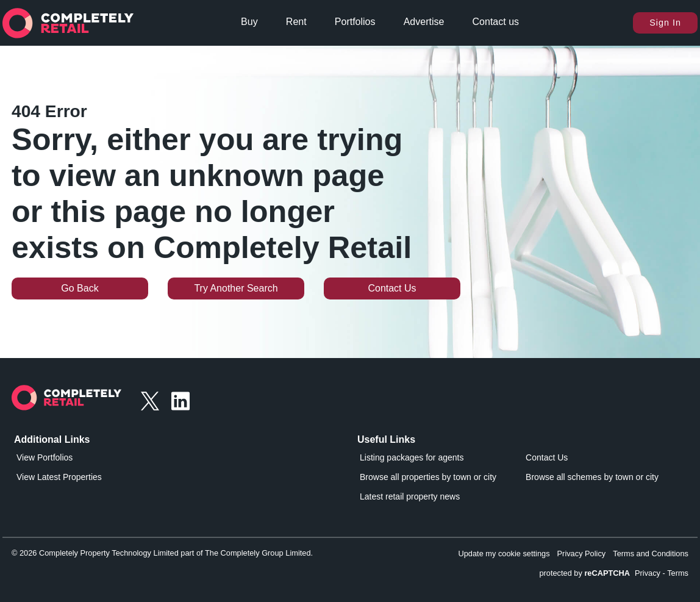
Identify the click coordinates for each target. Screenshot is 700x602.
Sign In (665, 23)
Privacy (648, 573)
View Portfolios (45, 457)
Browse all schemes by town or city (592, 477)
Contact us (496, 22)
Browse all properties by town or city (428, 477)
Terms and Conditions (651, 554)
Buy (249, 22)
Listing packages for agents (412, 457)
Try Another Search (236, 288)
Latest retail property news (410, 496)
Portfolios (355, 22)
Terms (678, 573)
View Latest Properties (59, 477)
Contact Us (392, 288)
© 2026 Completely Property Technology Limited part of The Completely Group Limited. (162, 553)
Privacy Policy (582, 554)
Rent (296, 22)
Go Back (80, 288)
